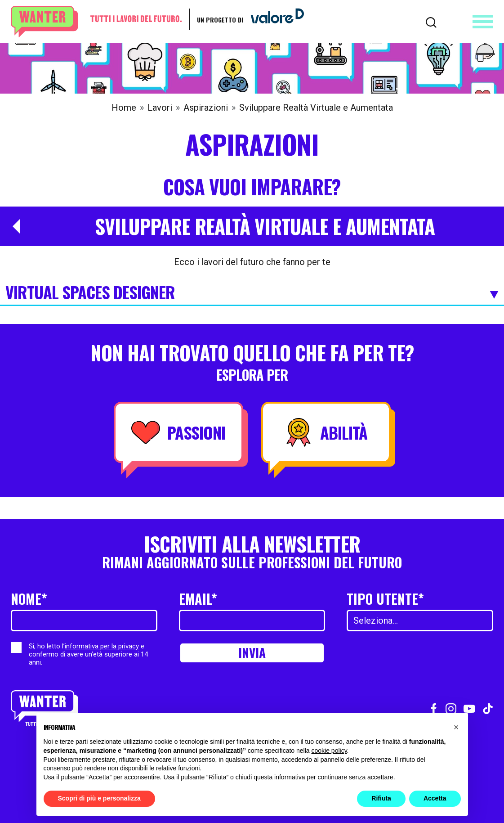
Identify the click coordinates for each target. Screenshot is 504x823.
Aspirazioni (206, 108)
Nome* (29, 599)
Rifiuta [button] (381, 798)
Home (124, 108)
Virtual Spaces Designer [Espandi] (252, 293)
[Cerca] (431, 22)
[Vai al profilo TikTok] (488, 708)
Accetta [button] (435, 798)
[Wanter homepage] (96, 22)
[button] (456, 727)
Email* (198, 599)
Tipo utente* (385, 599)
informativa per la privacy (102, 646)
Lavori (160, 108)
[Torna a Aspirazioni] (13, 226)
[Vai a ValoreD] (274, 19)
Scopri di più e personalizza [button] (99, 798)
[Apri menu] (483, 22)
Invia (252, 654)
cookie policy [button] (329, 751)
